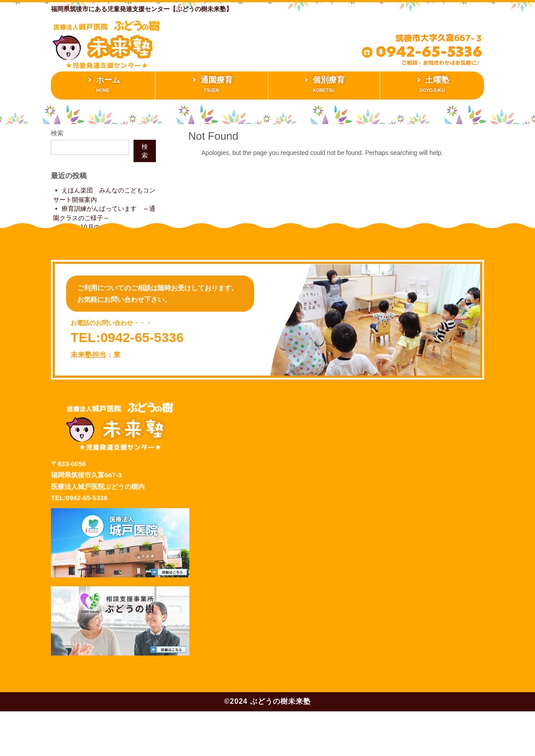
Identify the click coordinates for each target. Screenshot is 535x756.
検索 (57, 133)
